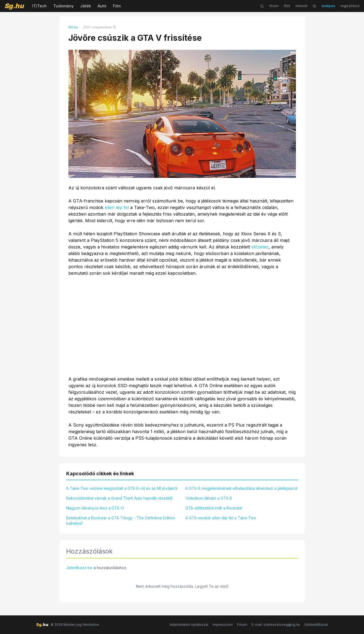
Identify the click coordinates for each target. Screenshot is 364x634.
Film (117, 6)
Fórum (242, 625)
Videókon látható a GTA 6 (209, 498)
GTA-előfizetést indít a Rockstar (214, 508)
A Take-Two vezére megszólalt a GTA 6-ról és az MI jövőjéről (122, 488)
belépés (328, 6)
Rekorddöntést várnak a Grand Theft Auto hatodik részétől (119, 498)
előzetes (260, 247)
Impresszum (223, 625)
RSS (287, 6)
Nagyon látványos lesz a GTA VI (95, 508)
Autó (102, 6)
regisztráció (350, 6)
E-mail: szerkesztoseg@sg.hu (276, 625)
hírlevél (302, 6)
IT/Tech (40, 6)
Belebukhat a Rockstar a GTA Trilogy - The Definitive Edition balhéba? (121, 521)
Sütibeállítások (316, 625)
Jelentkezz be (79, 568)
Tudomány (63, 6)
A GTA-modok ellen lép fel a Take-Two (221, 518)
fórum (274, 6)
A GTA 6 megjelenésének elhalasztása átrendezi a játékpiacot (241, 488)
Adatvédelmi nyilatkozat (189, 625)
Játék (86, 6)
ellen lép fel (117, 207)
